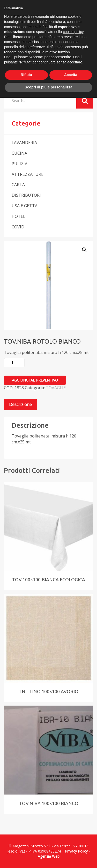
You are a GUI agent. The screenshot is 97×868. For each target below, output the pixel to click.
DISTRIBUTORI (26, 195)
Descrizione (20, 404)
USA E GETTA (25, 206)
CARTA (18, 185)
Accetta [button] (71, 75)
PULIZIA (20, 164)
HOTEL (18, 216)
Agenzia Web (49, 856)
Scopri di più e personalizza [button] (48, 87)
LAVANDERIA (24, 143)
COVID (18, 227)
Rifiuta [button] (26, 75)
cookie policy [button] (73, 32)
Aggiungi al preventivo (35, 380)
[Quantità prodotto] (14, 363)
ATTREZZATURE (28, 174)
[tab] (20, 405)
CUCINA (19, 153)
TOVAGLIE (56, 388)
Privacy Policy (76, 851)
